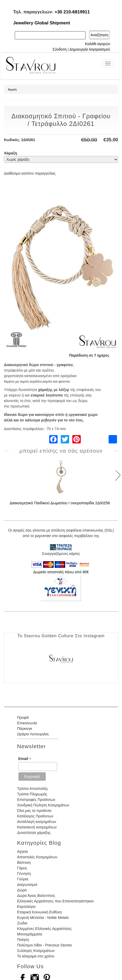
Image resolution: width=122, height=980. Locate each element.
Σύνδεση (60, 49)
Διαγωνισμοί (27, 885)
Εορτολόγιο (26, 907)
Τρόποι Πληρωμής (32, 794)
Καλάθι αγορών (98, 44)
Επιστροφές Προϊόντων (36, 800)
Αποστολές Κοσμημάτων (37, 857)
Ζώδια (22, 923)
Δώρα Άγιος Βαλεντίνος (36, 896)
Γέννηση (24, 874)
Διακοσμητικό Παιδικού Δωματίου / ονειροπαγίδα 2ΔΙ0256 (60, 503)
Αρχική (12, 89)
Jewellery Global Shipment (42, 23)
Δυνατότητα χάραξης (34, 833)
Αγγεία (22, 852)
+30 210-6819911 (72, 12)
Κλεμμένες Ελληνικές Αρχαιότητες (44, 929)
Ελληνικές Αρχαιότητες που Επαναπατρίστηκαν (55, 901)
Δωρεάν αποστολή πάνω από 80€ (61, 572)
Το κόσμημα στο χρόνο (36, 956)
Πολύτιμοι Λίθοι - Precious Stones (44, 945)
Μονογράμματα (30, 934)
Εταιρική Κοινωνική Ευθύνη (39, 912)
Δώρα (22, 890)
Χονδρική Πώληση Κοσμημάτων (43, 805)
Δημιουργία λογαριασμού (90, 49)
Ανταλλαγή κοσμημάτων (37, 822)
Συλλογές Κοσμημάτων (36, 951)
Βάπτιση (24, 863)
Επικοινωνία (27, 723)
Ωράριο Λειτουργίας (33, 734)
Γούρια (23, 879)
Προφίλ (23, 717)
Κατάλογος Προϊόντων (35, 816)
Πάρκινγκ (25, 729)
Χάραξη (11, 153)
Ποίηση (23, 940)
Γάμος (22, 868)
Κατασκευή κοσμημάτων (37, 827)
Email (25, 759)
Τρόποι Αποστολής (32, 789)
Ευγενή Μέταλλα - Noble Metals (43, 918)
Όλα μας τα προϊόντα (34, 811)
